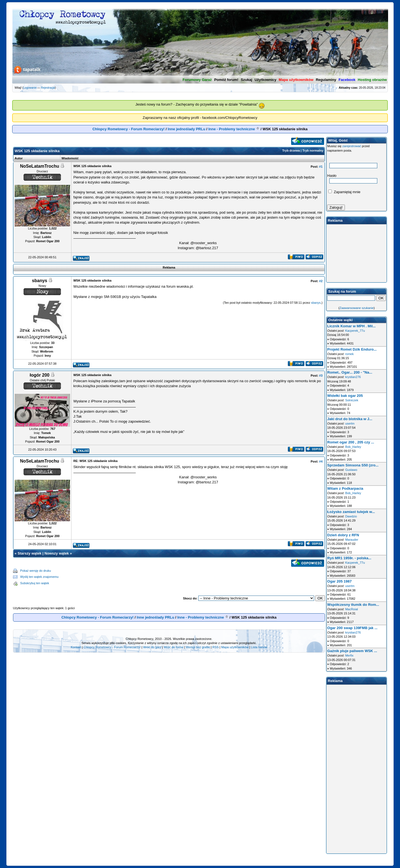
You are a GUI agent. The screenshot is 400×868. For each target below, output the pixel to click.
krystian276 (353, 377)
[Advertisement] (192, 577)
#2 (321, 281)
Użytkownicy (266, 80)
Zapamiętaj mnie (344, 192)
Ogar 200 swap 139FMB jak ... (352, 628)
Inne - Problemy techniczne (232, 129)
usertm (350, 423)
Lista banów (259, 647)
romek (349, 354)
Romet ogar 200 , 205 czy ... (351, 442)
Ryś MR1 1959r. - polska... (349, 558)
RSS (216, 647)
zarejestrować (352, 146)
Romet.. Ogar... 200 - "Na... (350, 372)
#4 (321, 461)
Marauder (352, 540)
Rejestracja (48, 88)
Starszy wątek (30, 553)
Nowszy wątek (57, 553)
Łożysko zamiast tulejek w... (351, 512)
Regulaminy (326, 80)
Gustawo (351, 470)
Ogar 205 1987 (339, 581)
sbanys (316, 303)
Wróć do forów (174, 647)
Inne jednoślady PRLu (186, 129)
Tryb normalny (313, 150)
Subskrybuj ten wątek (35, 583)
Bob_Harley (353, 447)
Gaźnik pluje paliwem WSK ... (352, 651)
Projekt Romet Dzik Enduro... (352, 349)
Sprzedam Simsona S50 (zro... (353, 465)
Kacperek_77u (355, 331)
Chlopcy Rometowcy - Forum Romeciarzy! (129, 129)
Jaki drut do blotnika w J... (350, 419)
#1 (321, 167)
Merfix (349, 655)
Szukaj (246, 80)
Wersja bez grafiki (198, 647)
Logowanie (30, 88)
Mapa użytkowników (235, 647)
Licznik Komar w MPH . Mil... (351, 326)
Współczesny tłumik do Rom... (353, 605)
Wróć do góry (152, 647)
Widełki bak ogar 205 (345, 396)
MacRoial (352, 609)
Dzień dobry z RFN (343, 535)
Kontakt (76, 647)
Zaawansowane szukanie (357, 308)
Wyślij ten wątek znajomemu (39, 577)
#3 (321, 376)
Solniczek (352, 400)
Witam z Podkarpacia (345, 488)
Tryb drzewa (291, 150)
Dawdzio (351, 516)
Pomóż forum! (226, 80)
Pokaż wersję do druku (36, 571)
